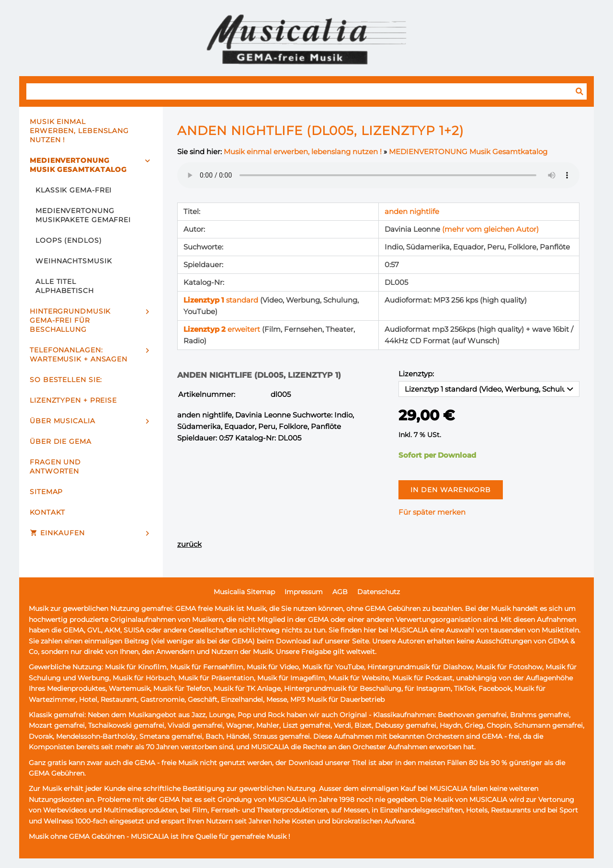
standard (222, 300)
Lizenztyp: (416, 374)
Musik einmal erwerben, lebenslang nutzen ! (303, 152)
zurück (189, 544)
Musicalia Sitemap (244, 592)
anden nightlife (412, 211)
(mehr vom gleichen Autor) (490, 229)
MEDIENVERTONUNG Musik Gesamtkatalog (468, 152)
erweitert (223, 329)
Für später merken (432, 512)
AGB (340, 592)
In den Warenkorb (451, 490)
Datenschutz (379, 592)
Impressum (304, 592)
